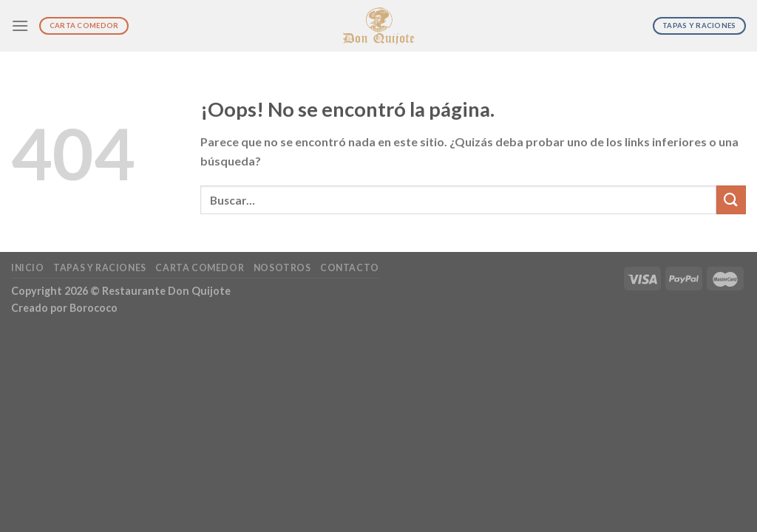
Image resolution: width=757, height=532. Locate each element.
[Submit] (731, 200)
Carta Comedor (200, 268)
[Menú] (20, 25)
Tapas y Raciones (100, 268)
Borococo (94, 308)
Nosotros (282, 268)
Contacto (350, 268)
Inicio (28, 268)
